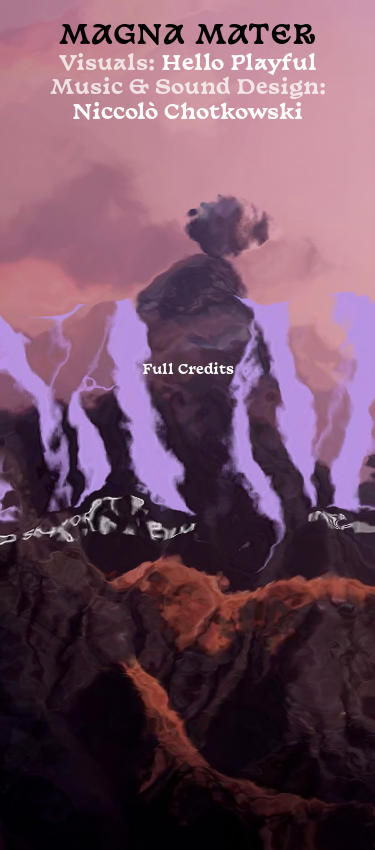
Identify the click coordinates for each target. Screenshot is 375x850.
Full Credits (188, 370)
